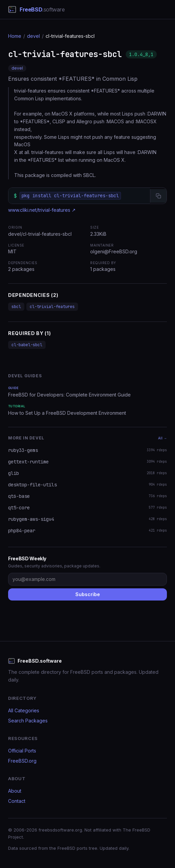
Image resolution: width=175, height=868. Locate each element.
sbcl (16, 307)
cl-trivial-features (52, 307)
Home (15, 36)
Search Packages (28, 721)
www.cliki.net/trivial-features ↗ (42, 210)
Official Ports (22, 751)
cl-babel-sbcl (27, 345)
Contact (17, 801)
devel (33, 36)
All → (162, 438)
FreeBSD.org (22, 761)
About (15, 791)
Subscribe (88, 594)
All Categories (24, 710)
